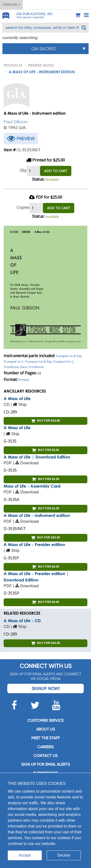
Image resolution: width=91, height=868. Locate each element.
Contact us (45, 756)
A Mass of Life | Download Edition (37, 457)
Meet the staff (45, 738)
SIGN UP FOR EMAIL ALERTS (45, 764)
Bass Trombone (32, 367)
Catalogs (11, 5)
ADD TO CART (56, 171)
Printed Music (41, 65)
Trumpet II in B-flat (38, 362)
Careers (45, 747)
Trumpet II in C (63, 362)
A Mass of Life (17, 398)
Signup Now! (45, 688)
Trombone (11, 367)
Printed (24, 380)
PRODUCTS (13, 65)
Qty (23, 170)
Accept (25, 855)
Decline (64, 855)
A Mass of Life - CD (22, 621)
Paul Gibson (16, 122)
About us (45, 729)
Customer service (45, 720)
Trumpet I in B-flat (68, 356)
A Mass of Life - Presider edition (34, 544)
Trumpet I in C (14, 362)
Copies (23, 207)
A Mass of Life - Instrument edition (37, 515)
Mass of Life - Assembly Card (32, 486)
